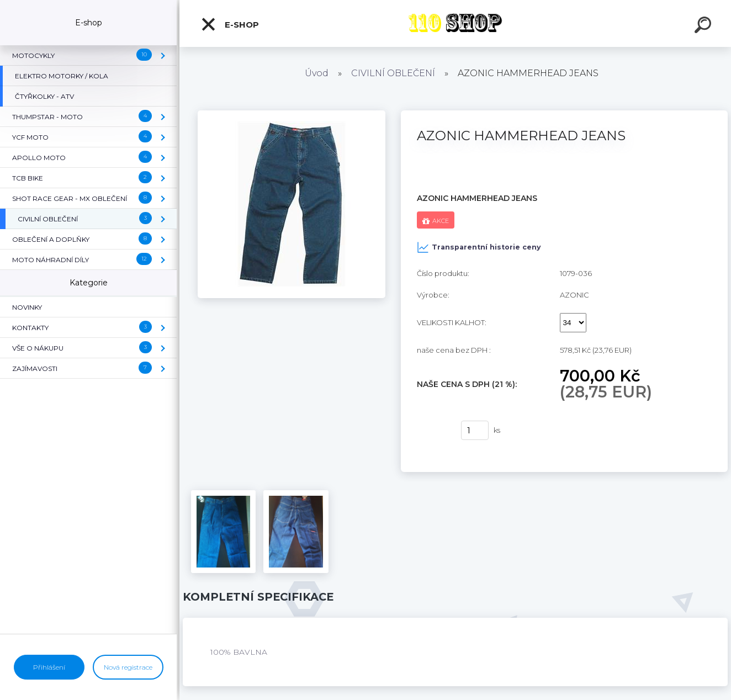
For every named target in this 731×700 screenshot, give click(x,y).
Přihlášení (49, 667)
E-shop (230, 24)
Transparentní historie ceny (479, 247)
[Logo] (455, 23)
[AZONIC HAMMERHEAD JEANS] (292, 114)
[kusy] (475, 430)
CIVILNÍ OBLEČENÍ (393, 73)
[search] (704, 26)
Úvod (317, 73)
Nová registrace (128, 667)
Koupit (432, 431)
